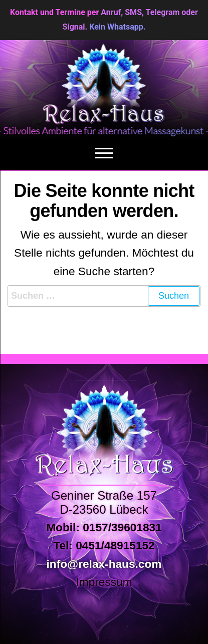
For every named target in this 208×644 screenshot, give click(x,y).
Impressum (104, 582)
